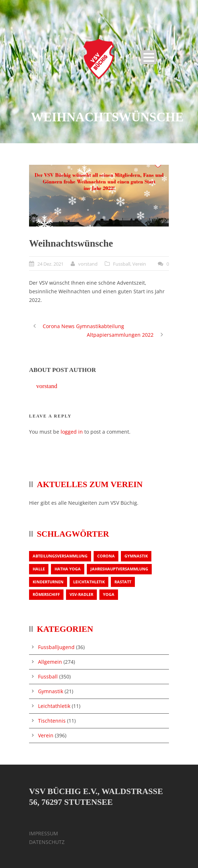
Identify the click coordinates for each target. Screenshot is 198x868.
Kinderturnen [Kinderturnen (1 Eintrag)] (48, 582)
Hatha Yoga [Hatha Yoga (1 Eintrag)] (68, 569)
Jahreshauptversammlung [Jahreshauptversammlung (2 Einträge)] (119, 569)
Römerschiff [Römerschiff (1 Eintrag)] (46, 594)
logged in (72, 432)
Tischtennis (52, 721)
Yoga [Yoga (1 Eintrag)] (109, 594)
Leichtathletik (54, 706)
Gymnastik (51, 691)
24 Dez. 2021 (50, 264)
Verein (139, 264)
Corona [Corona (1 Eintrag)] (106, 556)
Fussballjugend (56, 647)
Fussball (122, 264)
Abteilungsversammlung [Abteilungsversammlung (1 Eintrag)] (60, 556)
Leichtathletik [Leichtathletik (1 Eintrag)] (89, 582)
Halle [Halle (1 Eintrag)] (39, 569)
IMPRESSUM (44, 833)
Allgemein (50, 662)
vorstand (88, 264)
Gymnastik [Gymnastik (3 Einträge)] (136, 556)
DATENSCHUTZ (47, 842)
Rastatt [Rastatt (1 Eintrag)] (123, 582)
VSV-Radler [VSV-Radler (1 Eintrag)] (81, 594)
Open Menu (149, 57)
